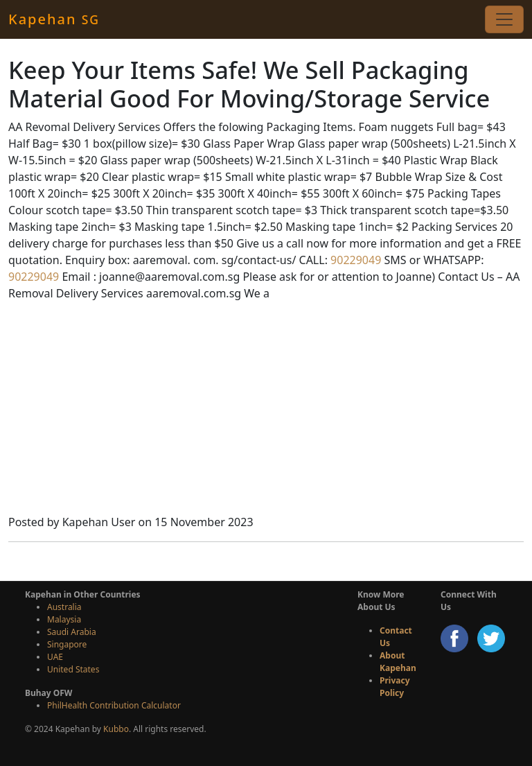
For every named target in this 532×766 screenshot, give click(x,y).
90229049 (354, 260)
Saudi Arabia (72, 632)
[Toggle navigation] (504, 19)
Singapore (67, 644)
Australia (64, 607)
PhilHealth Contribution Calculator (114, 705)
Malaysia (64, 619)
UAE (55, 657)
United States (73, 669)
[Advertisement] (266, 410)
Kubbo (116, 729)
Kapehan (54, 19)
